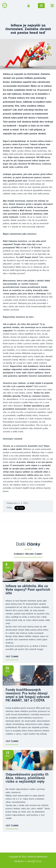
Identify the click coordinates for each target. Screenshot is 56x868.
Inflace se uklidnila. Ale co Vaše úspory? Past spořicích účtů (28, 590)
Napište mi (41, 6)
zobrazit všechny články (28, 554)
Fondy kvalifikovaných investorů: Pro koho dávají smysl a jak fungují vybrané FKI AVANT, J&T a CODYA (28, 696)
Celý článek (12, 657)
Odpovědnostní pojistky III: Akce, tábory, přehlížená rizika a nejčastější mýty (27, 778)
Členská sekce (29, 6)
